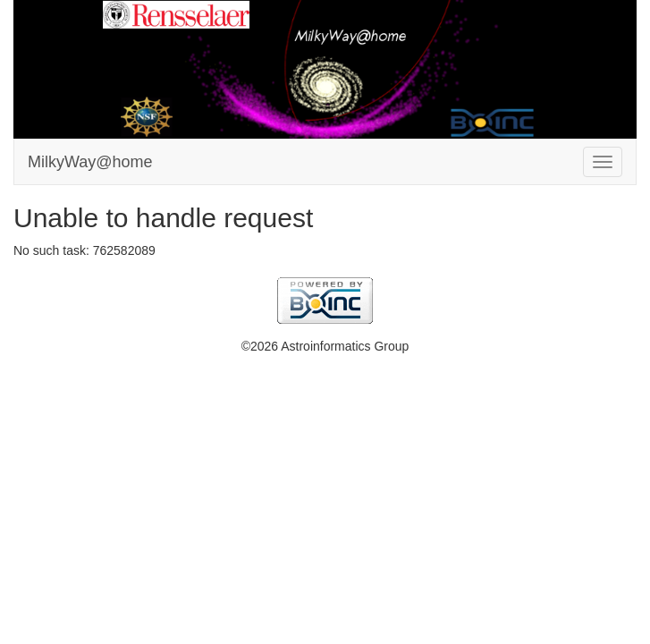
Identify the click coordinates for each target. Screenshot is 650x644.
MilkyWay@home (90, 162)
